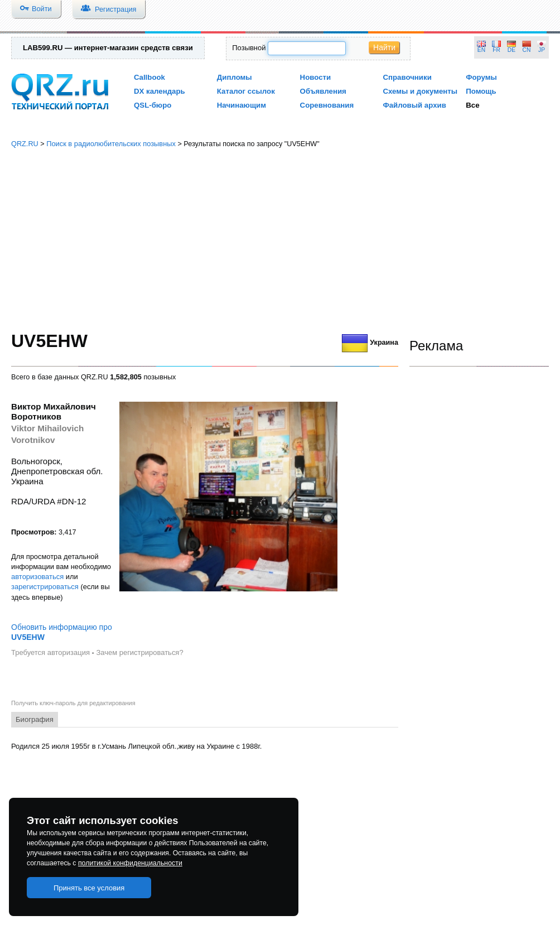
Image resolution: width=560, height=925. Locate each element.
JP (542, 50)
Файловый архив (414, 105)
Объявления (323, 91)
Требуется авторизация (50, 652)
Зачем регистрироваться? (139, 652)
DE (511, 50)
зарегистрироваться (45, 587)
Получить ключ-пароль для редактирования (73, 703)
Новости (316, 77)
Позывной (249, 48)
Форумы (481, 77)
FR (496, 50)
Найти (384, 47)
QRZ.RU (25, 144)
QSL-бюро (153, 105)
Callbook (149, 77)
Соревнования (327, 105)
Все (472, 105)
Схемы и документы (420, 91)
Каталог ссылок (246, 91)
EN (481, 50)
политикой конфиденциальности (130, 863)
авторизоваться (37, 577)
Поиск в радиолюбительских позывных (111, 144)
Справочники (407, 77)
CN (527, 50)
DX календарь (160, 91)
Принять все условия (89, 888)
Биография (35, 719)
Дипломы (235, 77)
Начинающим (242, 105)
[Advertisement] (280, 240)
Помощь (481, 91)
